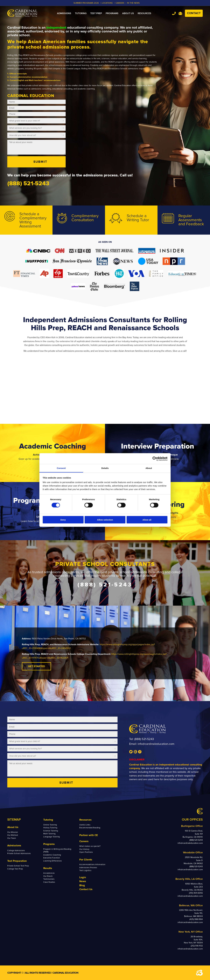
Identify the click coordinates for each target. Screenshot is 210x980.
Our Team (12, 838)
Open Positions (86, 852)
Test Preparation (17, 861)
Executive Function (52, 858)
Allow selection (105, 520)
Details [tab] (105, 468)
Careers (84, 841)
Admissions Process (88, 868)
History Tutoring (50, 828)
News (83, 881)
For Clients (86, 860)
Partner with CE (89, 835)
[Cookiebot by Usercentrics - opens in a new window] (155, 459)
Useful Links (85, 825)
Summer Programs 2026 (86, 3)
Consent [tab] (61, 468)
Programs (49, 844)
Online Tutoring (50, 825)
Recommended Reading (90, 828)
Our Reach (48, 876)
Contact (194, 13)
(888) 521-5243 (144, 739)
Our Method (13, 835)
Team (180, 13)
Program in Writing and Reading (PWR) (57, 851)
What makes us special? (90, 846)
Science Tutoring (51, 831)
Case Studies (49, 882)
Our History (84, 849)
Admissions (14, 845)
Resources (85, 820)
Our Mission (13, 832)
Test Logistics (85, 870)
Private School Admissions (19, 853)
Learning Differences (52, 861)
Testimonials (49, 879)
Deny (63, 520)
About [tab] (149, 468)
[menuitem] (64, 13)
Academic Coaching (52, 855)
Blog (82, 885)
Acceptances (49, 873)
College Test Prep (15, 869)
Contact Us (86, 889)
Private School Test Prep (18, 866)
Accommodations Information (92, 865)
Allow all (147, 520)
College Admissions (16, 851)
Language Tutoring (52, 837)
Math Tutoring (49, 834)
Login (83, 877)
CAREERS (120, 3)
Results (48, 868)
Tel (174, 13)
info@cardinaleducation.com (156, 744)
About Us (13, 827)
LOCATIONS (107, 3)
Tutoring (48, 820)
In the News (133, 3)
